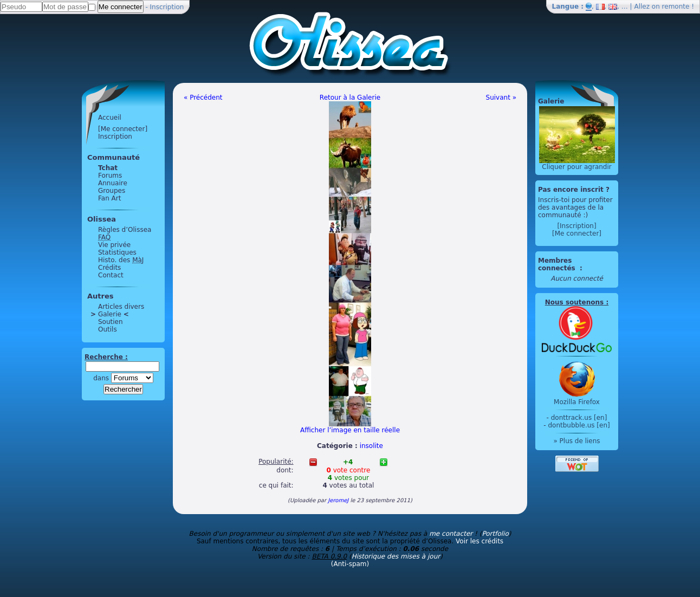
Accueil (110, 118)
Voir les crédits (479, 541)
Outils (108, 329)
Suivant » (501, 98)
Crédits (109, 268)
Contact (111, 275)
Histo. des (121, 260)
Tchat (108, 168)
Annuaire (113, 183)
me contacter (451, 534)
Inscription (167, 7)
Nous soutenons (574, 302)
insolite (371, 446)
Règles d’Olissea (125, 230)
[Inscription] (576, 226)
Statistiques (117, 252)
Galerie (110, 314)
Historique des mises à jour (396, 556)
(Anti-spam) (350, 564)
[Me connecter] (123, 129)
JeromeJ (338, 500)
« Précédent (203, 98)
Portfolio (495, 534)
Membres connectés (558, 264)
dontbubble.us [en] (579, 425)
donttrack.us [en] (579, 418)
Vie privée (114, 245)
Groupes (112, 191)
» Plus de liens (576, 441)
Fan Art (109, 198)
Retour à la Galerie (350, 98)
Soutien (111, 322)
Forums (110, 176)
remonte (676, 7)
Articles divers (121, 307)
